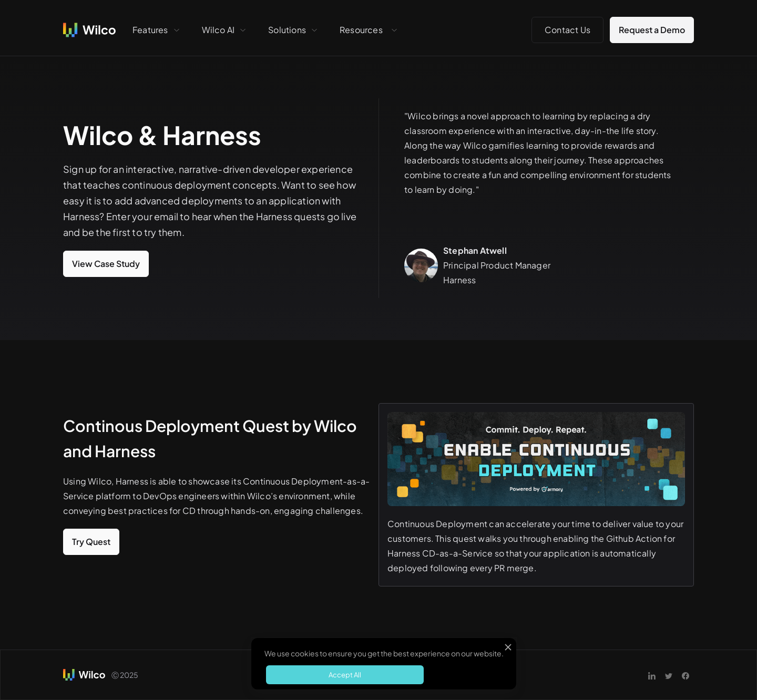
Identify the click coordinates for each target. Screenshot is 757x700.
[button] (157, 30)
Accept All (345, 675)
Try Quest (91, 542)
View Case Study (106, 264)
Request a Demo (652, 30)
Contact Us (567, 30)
